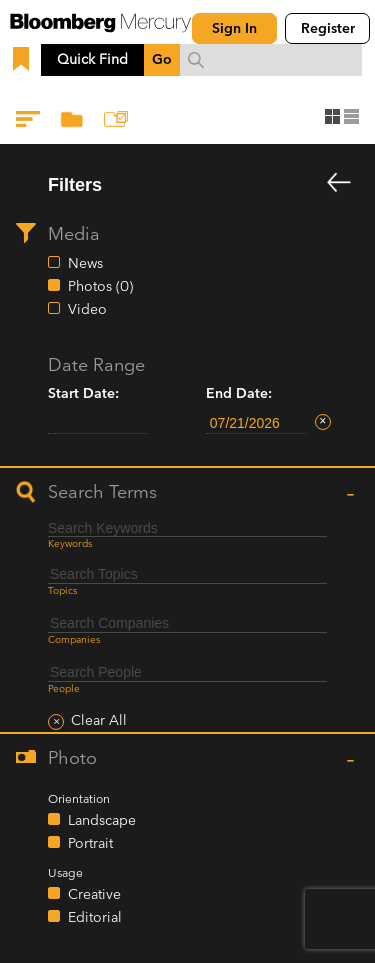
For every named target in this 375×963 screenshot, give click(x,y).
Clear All (99, 721)
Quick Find (92, 59)
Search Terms (102, 492)
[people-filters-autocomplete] (187, 672)
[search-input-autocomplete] (271, 60)
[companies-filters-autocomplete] (187, 623)
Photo (72, 758)
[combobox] (271, 60)
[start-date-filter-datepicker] (98, 423)
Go (162, 59)
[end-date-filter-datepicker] (256, 423)
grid (332, 116)
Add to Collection (118, 123)
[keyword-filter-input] (187, 528)
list (351, 116)
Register (328, 28)
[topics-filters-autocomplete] (187, 574)
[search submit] (196, 60)
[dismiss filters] (339, 184)
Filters (30, 123)
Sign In (234, 28)
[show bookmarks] (23, 60)
